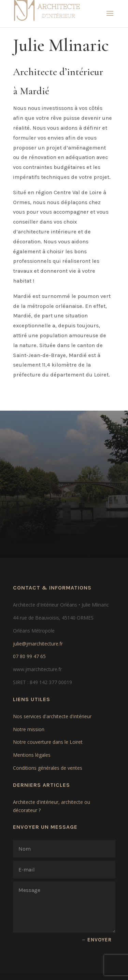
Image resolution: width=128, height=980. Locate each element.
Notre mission (29, 729)
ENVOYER (99, 940)
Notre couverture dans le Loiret (48, 742)
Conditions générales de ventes (48, 768)
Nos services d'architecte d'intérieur (52, 716)
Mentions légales (32, 755)
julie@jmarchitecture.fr (38, 644)
